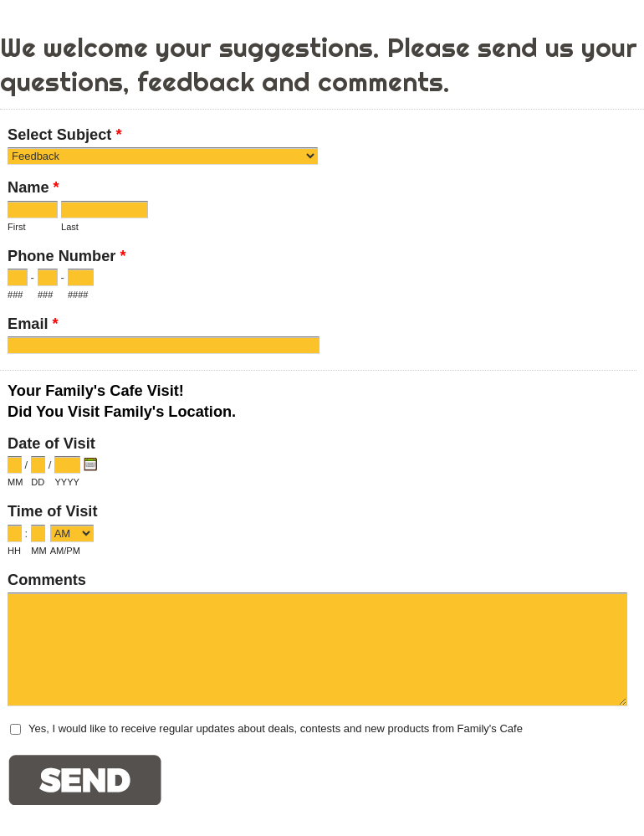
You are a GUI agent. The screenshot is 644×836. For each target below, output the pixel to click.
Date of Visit (51, 444)
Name (33, 190)
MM (15, 482)
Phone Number (66, 258)
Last (70, 227)
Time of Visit (52, 511)
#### (78, 295)
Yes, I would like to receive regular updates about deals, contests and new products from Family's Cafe (276, 728)
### (15, 295)
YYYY (66, 482)
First (16, 227)
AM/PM (65, 551)
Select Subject (64, 137)
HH (14, 551)
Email (33, 326)
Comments (47, 580)
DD (38, 482)
